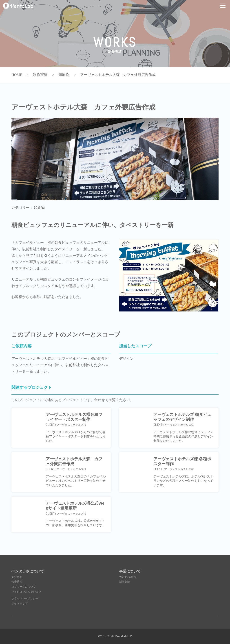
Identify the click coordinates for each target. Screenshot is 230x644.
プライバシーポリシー (25, 599)
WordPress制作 (128, 577)
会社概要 (17, 577)
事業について (130, 571)
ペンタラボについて (28, 571)
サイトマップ (20, 603)
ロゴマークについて (24, 587)
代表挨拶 (17, 582)
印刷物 (39, 208)
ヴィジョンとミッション (26, 592)
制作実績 (124, 582)
